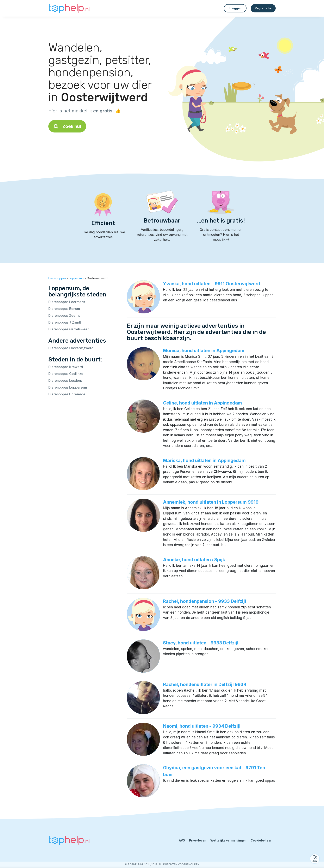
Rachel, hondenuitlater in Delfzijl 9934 (205, 684)
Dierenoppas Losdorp (65, 380)
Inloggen (235, 8)
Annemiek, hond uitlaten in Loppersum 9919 (211, 502)
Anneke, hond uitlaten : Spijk (194, 560)
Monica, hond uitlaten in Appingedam (204, 350)
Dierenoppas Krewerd (66, 367)
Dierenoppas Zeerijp (64, 315)
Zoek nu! (67, 126)
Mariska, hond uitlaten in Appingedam (204, 460)
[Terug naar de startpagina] (69, 8)
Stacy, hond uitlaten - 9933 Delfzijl (201, 643)
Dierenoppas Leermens (67, 302)
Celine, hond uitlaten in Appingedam (202, 403)
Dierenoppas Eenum (64, 309)
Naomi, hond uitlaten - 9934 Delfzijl (202, 726)
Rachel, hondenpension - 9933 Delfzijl (205, 601)
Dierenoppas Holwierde (67, 394)
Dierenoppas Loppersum (68, 387)
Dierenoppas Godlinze (66, 374)
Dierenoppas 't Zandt (65, 322)
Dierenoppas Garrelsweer (68, 329)
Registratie (263, 8)
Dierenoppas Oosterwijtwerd (71, 348)
